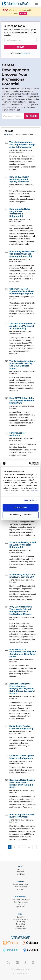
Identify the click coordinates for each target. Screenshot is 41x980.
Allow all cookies (20, 507)
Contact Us (20, 917)
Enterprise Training (21, 887)
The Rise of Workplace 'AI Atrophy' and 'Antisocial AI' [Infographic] (22, 326)
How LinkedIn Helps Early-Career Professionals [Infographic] (20, 213)
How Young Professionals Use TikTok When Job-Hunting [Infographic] (22, 254)
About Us (21, 869)
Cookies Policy (21, 929)
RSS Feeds (21, 872)
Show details (29, 500)
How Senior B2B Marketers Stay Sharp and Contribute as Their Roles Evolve (23, 653)
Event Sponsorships (21, 902)
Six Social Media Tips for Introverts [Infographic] (22, 757)
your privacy (25, 53)
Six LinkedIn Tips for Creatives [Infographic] (21, 727)
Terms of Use (20, 924)
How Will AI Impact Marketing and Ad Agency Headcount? (20, 179)
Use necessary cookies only (20, 515)
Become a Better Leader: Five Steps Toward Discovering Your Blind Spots (22, 784)
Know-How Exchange (21, 919)
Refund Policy (20, 922)
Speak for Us (21, 907)
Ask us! (23, 13)
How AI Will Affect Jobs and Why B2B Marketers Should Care (22, 401)
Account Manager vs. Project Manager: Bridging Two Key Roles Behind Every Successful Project (22, 689)
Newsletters (20, 874)
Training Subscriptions (21, 884)
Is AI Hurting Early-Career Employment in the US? (23, 576)
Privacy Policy (20, 926)
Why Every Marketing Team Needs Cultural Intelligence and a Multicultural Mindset (21, 610)
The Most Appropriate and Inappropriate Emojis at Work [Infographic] (22, 145)
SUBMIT (20, 47)
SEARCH (32, 116)
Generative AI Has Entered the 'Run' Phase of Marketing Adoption (22, 291)
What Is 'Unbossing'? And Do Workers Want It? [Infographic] (23, 545)
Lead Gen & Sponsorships (21, 900)
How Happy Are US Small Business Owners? (22, 816)
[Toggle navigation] (36, 4)
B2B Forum (20, 889)
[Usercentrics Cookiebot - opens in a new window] (29, 463)
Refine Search (9, 134)
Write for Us (21, 904)
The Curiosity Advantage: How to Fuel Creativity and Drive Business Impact (22, 365)
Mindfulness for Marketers (17, 434)
